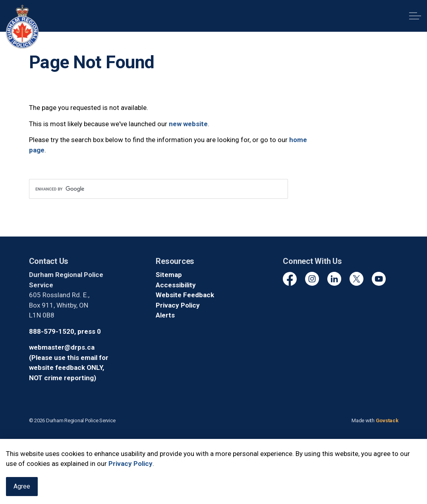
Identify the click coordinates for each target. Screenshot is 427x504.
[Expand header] (415, 16)
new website (188, 124)
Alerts (165, 315)
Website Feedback (185, 295)
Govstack (387, 420)
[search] (158, 189)
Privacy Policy (130, 474)
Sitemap (169, 275)
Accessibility (176, 285)
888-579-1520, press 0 (65, 331)
